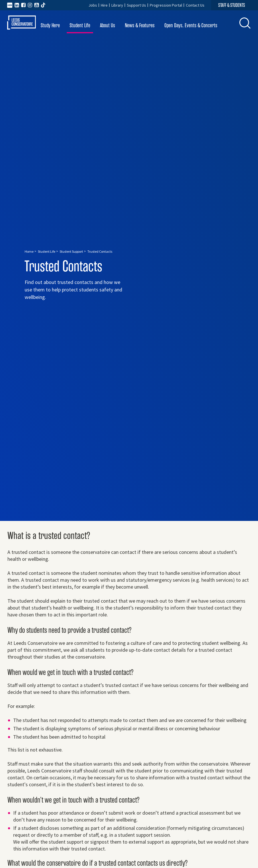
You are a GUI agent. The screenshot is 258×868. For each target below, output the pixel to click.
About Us (108, 25)
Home (29, 251)
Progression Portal (166, 5)
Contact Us (195, 5)
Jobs (93, 5)
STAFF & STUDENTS (232, 5)
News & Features (140, 25)
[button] (245, 23)
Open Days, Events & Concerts (191, 25)
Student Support (71, 251)
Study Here (50, 25)
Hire (104, 5)
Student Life (80, 25)
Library (117, 5)
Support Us (136, 5)
